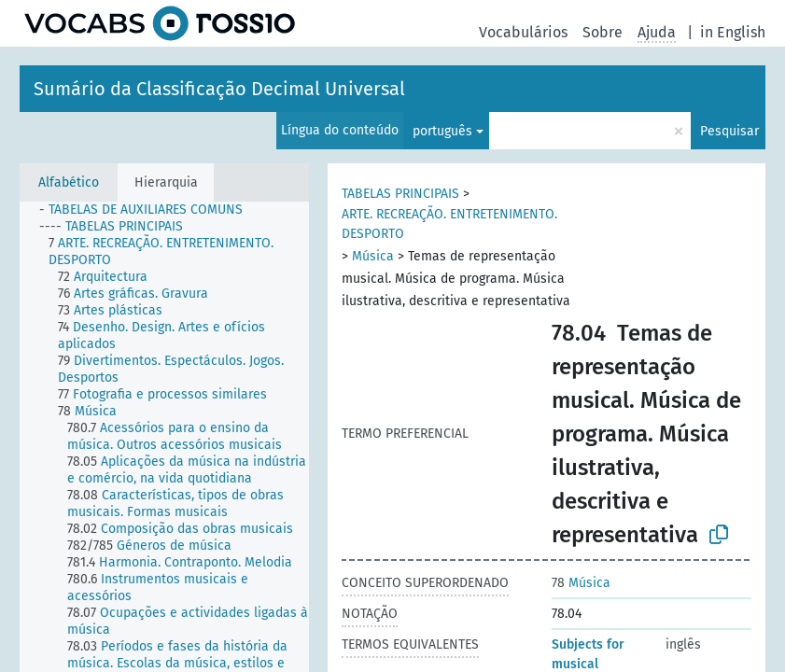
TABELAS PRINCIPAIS (400, 194)
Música (373, 256)
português (442, 131)
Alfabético (69, 182)
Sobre (603, 32)
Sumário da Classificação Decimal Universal (219, 89)
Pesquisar (729, 131)
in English (733, 32)
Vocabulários (523, 32)
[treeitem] (149, 210)
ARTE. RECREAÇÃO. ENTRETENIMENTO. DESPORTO (449, 224)
